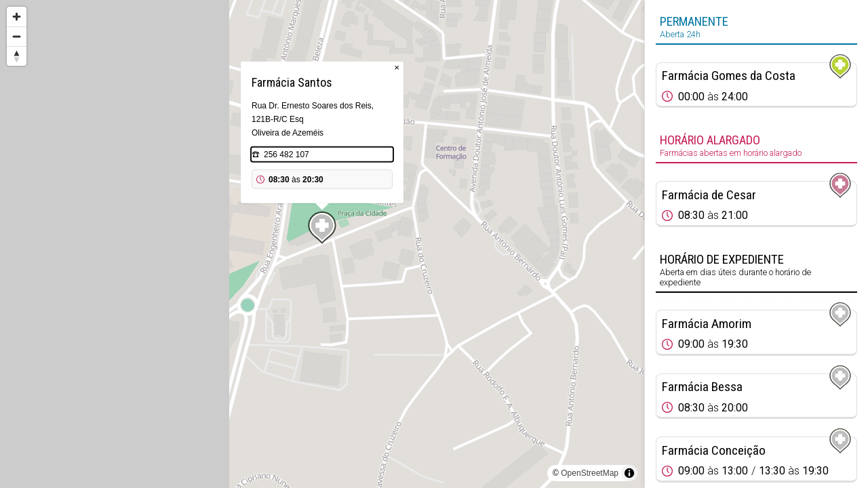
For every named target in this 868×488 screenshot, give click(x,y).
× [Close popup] (397, 67)
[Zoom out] (17, 36)
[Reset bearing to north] (17, 56)
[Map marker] (322, 228)
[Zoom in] (17, 17)
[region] (322, 244)
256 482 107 (287, 155)
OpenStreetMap (590, 473)
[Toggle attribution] (629, 473)
